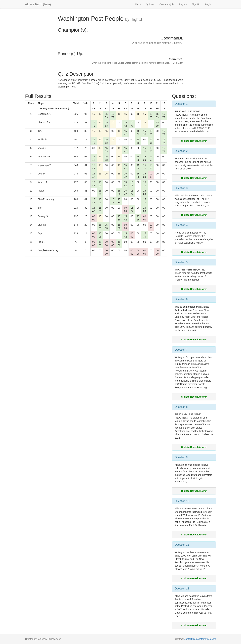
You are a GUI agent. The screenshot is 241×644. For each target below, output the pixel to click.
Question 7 (181, 350)
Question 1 (181, 104)
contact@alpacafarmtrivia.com (200, 639)
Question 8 (181, 407)
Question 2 (181, 151)
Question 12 (182, 589)
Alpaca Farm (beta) (38, 4)
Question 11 (182, 545)
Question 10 (182, 501)
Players (183, 4)
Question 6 (181, 299)
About (138, 4)
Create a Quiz (167, 4)
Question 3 (181, 188)
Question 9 (181, 457)
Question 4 (181, 225)
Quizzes (150, 4)
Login (208, 4)
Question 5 (181, 262)
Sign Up (196, 4)
